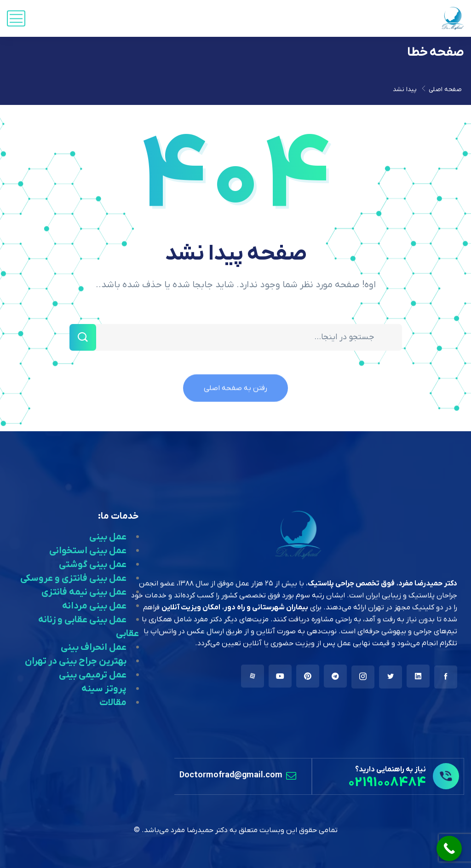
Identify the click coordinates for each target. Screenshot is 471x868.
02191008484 (387, 783)
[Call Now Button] (449, 848)
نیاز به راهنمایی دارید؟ (391, 770)
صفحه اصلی (445, 90)
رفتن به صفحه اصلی (235, 393)
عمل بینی (108, 537)
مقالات (113, 703)
